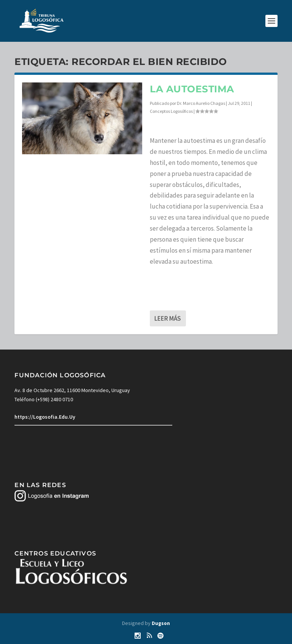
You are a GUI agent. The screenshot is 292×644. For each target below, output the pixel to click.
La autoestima (192, 89)
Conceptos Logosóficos (171, 111)
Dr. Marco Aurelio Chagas (201, 103)
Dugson (161, 623)
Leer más (168, 318)
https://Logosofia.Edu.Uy (45, 417)
